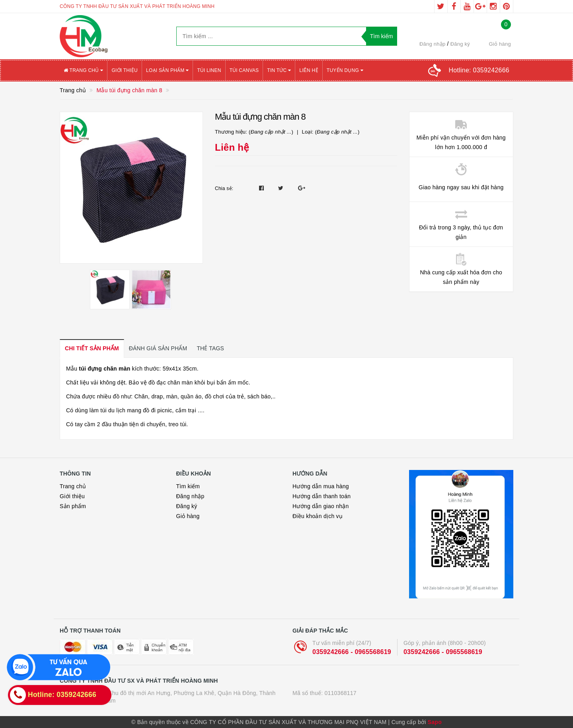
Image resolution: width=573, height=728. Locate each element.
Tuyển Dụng (345, 70)
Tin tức (279, 70)
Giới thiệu (125, 70)
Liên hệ (309, 70)
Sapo (435, 722)
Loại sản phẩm (167, 70)
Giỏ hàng (188, 516)
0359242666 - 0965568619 (352, 652)
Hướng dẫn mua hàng (321, 486)
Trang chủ (83, 70)
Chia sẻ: (224, 188)
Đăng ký (460, 44)
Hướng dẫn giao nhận (321, 506)
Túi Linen (209, 70)
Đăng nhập (433, 44)
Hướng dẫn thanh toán (322, 496)
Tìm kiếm (188, 486)
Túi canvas (244, 70)
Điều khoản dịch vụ (318, 516)
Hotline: (479, 70)
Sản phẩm (73, 506)
